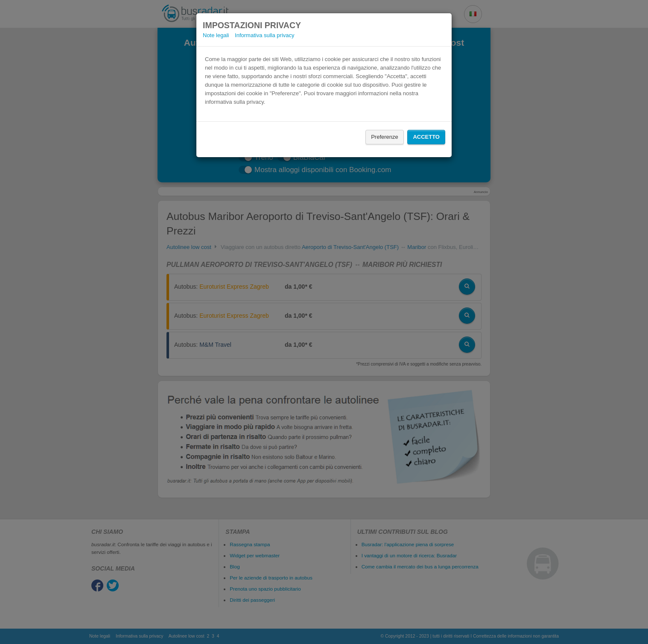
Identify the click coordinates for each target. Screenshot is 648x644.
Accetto (426, 137)
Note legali (216, 35)
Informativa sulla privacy (264, 35)
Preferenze (385, 137)
